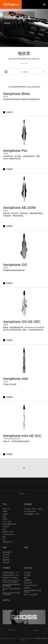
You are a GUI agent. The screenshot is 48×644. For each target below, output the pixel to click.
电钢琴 (5, 511)
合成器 (5, 514)
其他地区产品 (8, 542)
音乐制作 (6, 527)
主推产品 (6, 509)
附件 (4, 537)
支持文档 (6, 557)
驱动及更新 (7, 552)
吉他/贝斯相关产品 (9, 524)
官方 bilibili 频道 (30, 511)
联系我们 (27, 588)
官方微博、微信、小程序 (33, 509)
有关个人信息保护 (31, 595)
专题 (26, 547)
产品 (4, 504)
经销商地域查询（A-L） (11, 573)
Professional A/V (9, 534)
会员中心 (6, 600)
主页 (6, 72)
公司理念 (27, 575)
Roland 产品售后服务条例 (11, 589)
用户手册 (6, 555)
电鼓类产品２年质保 (10, 578)
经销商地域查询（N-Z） (11, 575)
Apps (4, 539)
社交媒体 (28, 504)
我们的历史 (28, 583)
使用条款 (36, 630)
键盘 (4, 517)
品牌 (26, 578)
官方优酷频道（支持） (32, 514)
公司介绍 (28, 568)
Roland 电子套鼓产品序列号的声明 (11, 594)
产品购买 (6, 568)
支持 (4, 547)
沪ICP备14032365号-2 (35, 639)
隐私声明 (12, 630)
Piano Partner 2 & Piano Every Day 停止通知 (11, 581)
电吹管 (5, 519)
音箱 (4, 529)
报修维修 (6, 560)
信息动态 (6, 562)
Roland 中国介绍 (30, 585)
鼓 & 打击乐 (7, 522)
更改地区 (24, 494)
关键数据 (27, 580)
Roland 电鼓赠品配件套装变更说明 (11, 585)
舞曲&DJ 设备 (8, 532)
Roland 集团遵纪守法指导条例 (33, 591)
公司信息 (27, 573)
